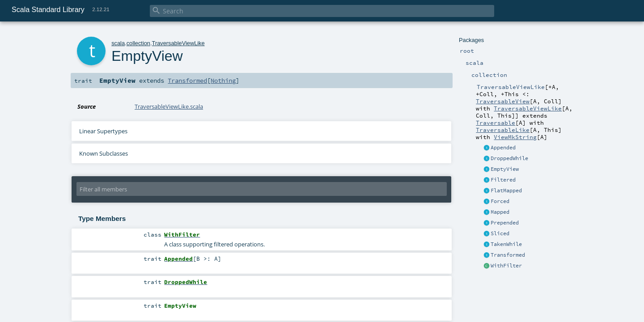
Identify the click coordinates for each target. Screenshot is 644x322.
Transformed (508, 255)
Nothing (223, 80)
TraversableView (503, 101)
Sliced (500, 233)
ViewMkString (515, 137)
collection (138, 43)
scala (118, 43)
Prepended (505, 223)
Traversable (496, 123)
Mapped (500, 212)
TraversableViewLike (528, 108)
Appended (503, 148)
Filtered (503, 180)
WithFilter (506, 266)
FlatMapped (506, 191)
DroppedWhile (509, 158)
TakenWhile (506, 244)
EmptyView (505, 169)
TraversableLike (503, 130)
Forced (500, 201)
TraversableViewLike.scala (169, 106)
